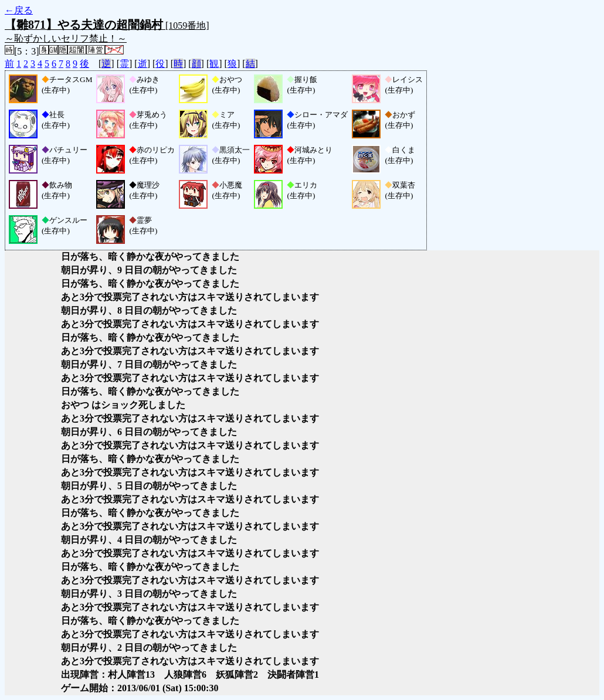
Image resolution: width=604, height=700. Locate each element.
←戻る (19, 10)
